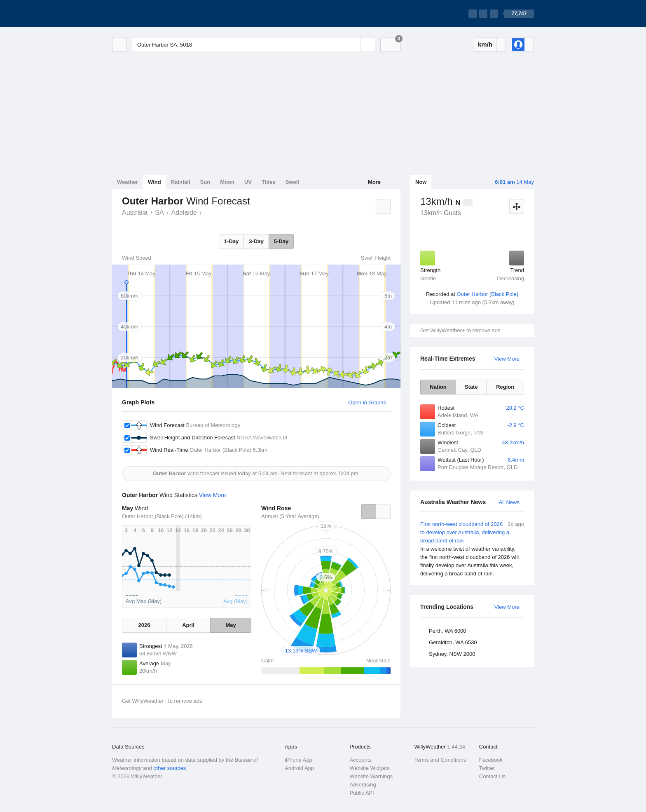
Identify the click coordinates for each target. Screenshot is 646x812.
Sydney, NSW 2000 (452, 654)
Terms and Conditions (440, 760)
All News (509, 502)
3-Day (256, 241)
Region (505, 387)
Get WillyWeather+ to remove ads (460, 330)
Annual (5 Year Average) (290, 516)
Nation (438, 387)
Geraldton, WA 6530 (453, 642)
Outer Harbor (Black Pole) (487, 294)
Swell (292, 182)
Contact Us (492, 776)
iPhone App (298, 760)
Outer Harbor (206, 212)
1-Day (231, 241)
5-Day (281, 241)
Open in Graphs (367, 402)
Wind (154, 182)
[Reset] (353, 45)
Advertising (363, 785)
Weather (128, 182)
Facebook (491, 760)
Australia (135, 212)
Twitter (487, 768)
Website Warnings (371, 776)
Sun (205, 182)
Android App (299, 768)
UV (248, 182)
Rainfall (181, 182)
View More (507, 359)
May (231, 625)
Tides (269, 182)
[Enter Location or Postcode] (254, 45)
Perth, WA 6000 (448, 631)
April (188, 625)
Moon (227, 182)
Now (421, 182)
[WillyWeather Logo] (151, 14)
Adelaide (184, 212)
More (374, 182)
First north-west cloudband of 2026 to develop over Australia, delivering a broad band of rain (472, 549)
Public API (362, 793)
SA (159, 212)
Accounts (360, 760)
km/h (485, 44)
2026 (144, 625)
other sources (170, 768)
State (471, 387)
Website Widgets (369, 768)
